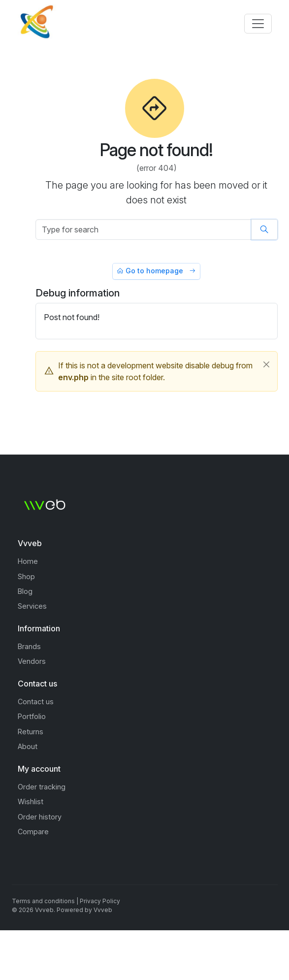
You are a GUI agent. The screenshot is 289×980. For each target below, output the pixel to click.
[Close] (266, 364)
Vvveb (103, 910)
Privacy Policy (100, 901)
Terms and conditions (43, 901)
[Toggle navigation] (258, 24)
